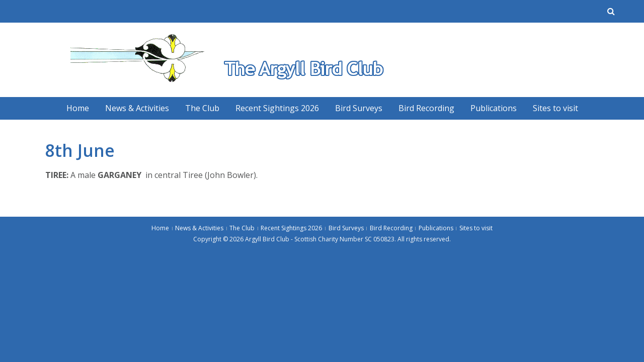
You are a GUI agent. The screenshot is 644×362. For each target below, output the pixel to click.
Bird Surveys (359, 108)
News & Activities (137, 108)
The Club (202, 108)
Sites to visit (555, 108)
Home (78, 108)
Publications (494, 108)
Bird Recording (426, 108)
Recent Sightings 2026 (277, 108)
